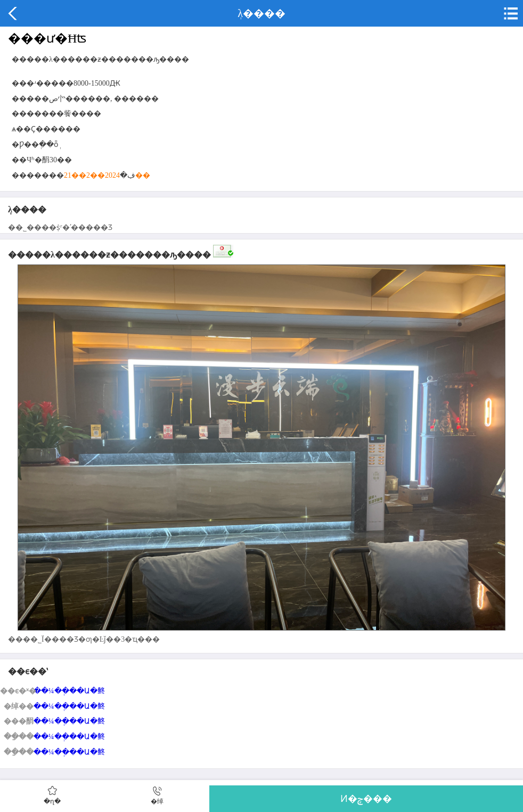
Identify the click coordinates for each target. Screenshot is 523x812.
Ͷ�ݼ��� (366, 799)
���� (13, 13)
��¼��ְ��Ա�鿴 (69, 691)
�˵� (510, 13)
